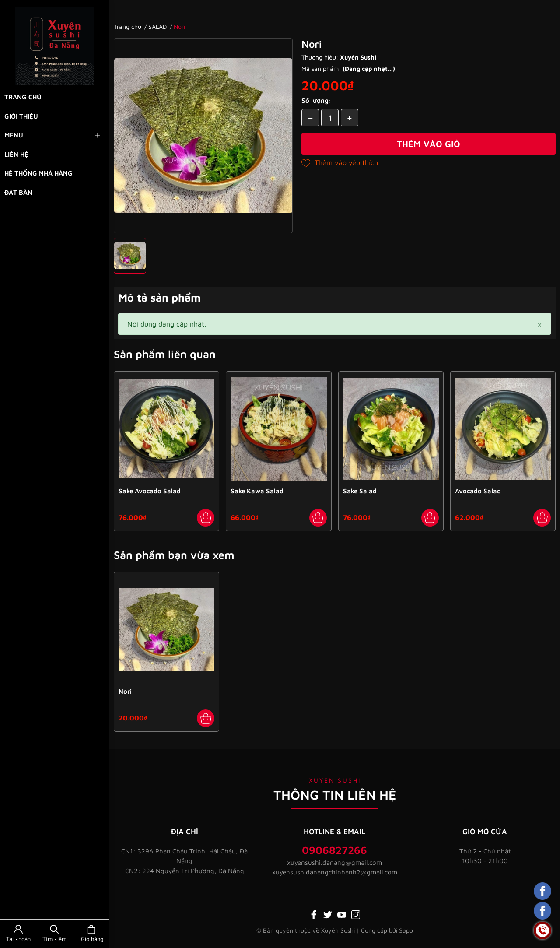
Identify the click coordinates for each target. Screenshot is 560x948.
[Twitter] (328, 914)
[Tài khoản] (18, 934)
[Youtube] (342, 914)
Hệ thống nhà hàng (38, 173)
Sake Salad (360, 491)
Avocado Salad (478, 491)
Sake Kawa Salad (257, 491)
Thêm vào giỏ (429, 144)
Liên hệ (16, 154)
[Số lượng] (330, 118)
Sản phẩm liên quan (165, 354)
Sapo (406, 930)
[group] (203, 136)
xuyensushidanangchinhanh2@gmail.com (335, 872)
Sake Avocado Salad (150, 491)
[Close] (539, 324)
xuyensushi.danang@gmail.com (334, 862)
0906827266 (334, 850)
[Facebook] (314, 914)
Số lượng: (316, 100)
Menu (53, 135)
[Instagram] (356, 914)
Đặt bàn (18, 192)
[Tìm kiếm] (54, 934)
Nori (125, 691)
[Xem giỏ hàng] (91, 934)
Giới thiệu (21, 116)
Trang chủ (23, 97)
